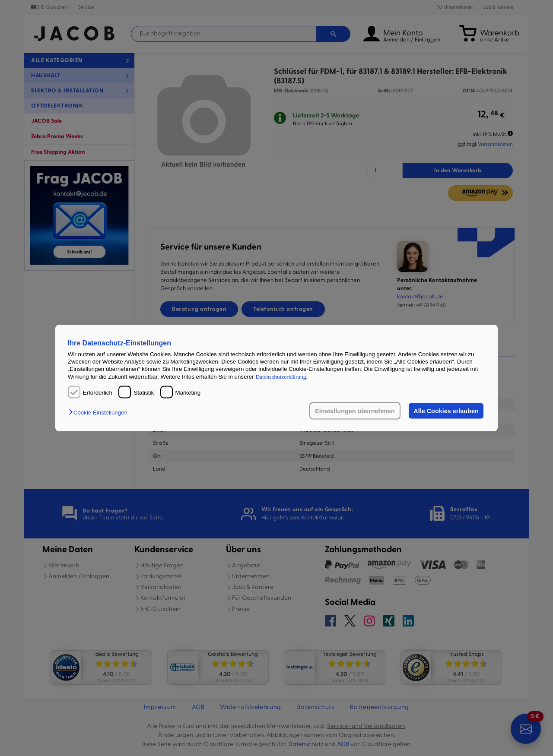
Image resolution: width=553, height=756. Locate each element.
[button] (100, 413)
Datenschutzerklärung (281, 376)
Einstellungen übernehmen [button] (355, 411)
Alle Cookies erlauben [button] (446, 411)
